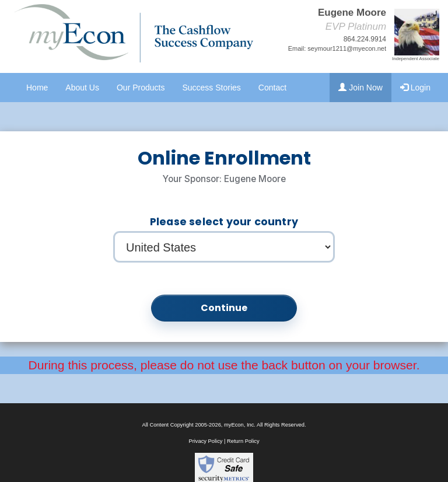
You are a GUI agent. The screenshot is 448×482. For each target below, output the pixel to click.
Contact (272, 88)
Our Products (141, 88)
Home (37, 88)
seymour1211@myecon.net (347, 48)
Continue (224, 308)
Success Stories (211, 88)
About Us (82, 88)
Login (415, 88)
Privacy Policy (205, 441)
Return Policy (243, 441)
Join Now (360, 88)
